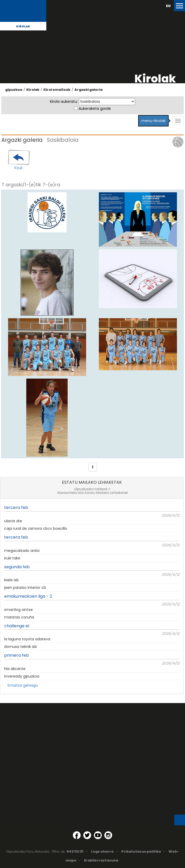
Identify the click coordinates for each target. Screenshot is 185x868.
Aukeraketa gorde (95, 108)
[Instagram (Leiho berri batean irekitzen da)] (108, 835)
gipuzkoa (14, 90)
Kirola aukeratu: (64, 101)
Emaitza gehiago (23, 685)
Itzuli (18, 168)
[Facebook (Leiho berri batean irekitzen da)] (77, 835)
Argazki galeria (88, 90)
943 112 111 (75, 851)
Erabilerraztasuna (101, 860)
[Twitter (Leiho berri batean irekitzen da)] (87, 835)
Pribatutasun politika (141, 851)
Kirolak (23, 26)
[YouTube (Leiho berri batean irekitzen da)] (98, 835)
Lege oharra (102, 851)
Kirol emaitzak (57, 90)
